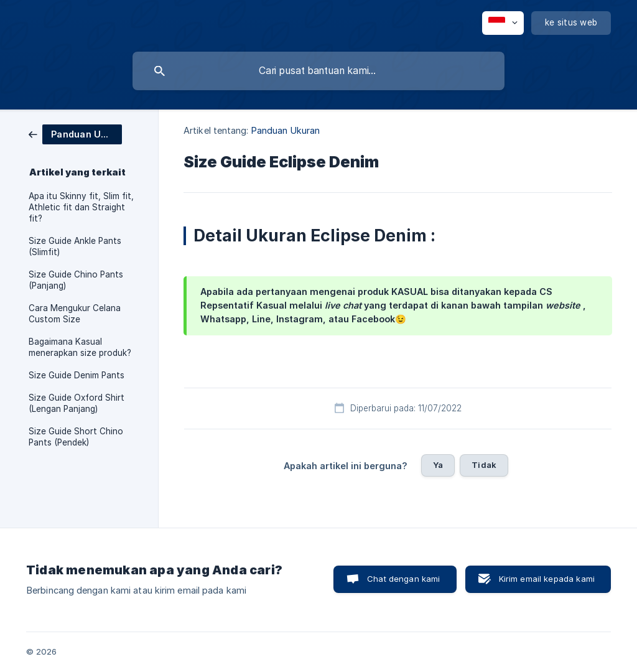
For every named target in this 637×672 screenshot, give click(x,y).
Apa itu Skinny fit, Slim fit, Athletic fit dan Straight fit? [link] (81, 207)
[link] (75, 133)
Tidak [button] (484, 465)
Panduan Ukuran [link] (286, 130)
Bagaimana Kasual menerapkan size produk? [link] (80, 347)
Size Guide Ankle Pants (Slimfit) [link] (75, 246)
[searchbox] (318, 71)
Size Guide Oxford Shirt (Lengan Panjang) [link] (77, 403)
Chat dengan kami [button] (403, 579)
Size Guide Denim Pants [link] (77, 375)
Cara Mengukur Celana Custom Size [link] (75, 314)
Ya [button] (438, 465)
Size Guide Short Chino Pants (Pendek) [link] (76, 437)
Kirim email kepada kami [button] (547, 579)
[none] (503, 23)
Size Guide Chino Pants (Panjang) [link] (76, 280)
